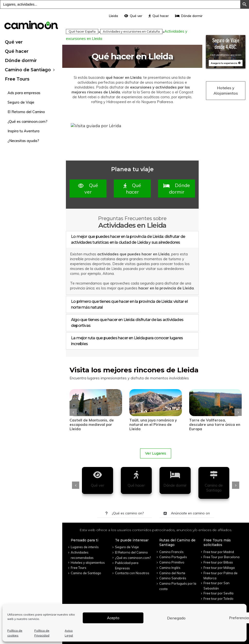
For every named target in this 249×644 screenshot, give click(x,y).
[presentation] (73, 412)
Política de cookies (15, 633)
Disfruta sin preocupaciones (226, 55)
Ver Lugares (156, 453)
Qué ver (14, 42)
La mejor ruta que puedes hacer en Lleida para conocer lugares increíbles (127, 341)
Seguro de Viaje (21, 102)
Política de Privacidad (42, 633)
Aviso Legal (69, 633)
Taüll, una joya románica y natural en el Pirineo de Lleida (213, 425)
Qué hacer (17, 51)
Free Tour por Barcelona (222, 557)
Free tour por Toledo (218, 599)
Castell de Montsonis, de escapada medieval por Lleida (151, 425)
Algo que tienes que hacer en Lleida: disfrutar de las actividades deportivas (127, 323)
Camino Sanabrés (173, 578)
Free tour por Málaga (219, 568)
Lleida (113, 16)
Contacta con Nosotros (132, 573)
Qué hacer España (82, 31)
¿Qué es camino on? (124, 513)
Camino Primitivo (172, 562)
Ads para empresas (24, 93)
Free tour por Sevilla (218, 593)
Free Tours (17, 79)
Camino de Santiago (28, 70)
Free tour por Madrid (219, 552)
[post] (96, 403)
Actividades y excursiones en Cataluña (131, 31)
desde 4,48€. (226, 47)
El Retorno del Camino (26, 112)
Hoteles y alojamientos (88, 563)
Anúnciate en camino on (187, 513)
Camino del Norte (172, 573)
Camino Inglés (170, 568)
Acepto (113, 618)
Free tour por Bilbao (218, 562)
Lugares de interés (85, 547)
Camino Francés (171, 552)
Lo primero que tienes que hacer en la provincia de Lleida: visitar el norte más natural (129, 304)
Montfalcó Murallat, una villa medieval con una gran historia (96, 425)
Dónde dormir (21, 61)
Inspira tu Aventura (23, 131)
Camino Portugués (173, 557)
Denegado (176, 618)
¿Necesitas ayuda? (23, 141)
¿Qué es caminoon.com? (27, 121)
